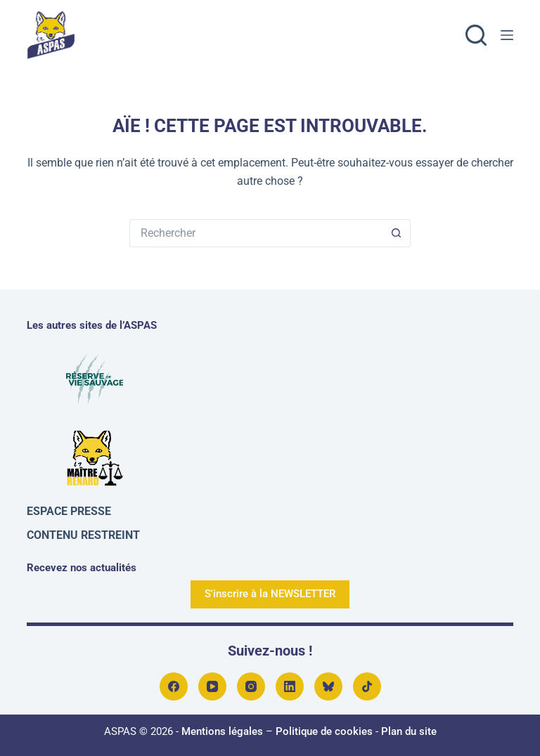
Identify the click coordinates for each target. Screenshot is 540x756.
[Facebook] (174, 686)
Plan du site (409, 731)
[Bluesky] (328, 686)
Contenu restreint (83, 535)
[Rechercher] (476, 35)
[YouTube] (212, 686)
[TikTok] (367, 686)
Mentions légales (222, 731)
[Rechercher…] (256, 233)
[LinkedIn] (290, 686)
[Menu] (507, 35)
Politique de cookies (324, 731)
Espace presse (69, 511)
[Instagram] (251, 686)
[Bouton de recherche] (397, 233)
